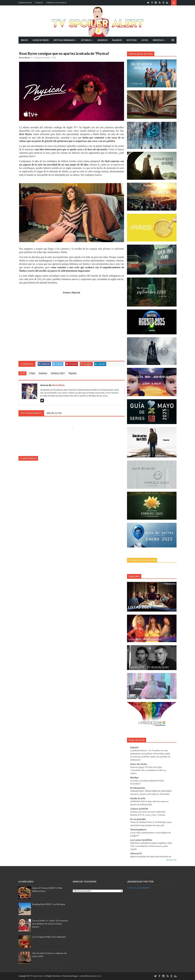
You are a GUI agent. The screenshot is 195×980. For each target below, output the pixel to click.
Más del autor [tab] (54, 413)
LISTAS (145, 40)
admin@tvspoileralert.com (91, 976)
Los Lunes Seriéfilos (141, 840)
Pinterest (72, 364)
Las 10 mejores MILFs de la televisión (49, 937)
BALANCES (117, 40)
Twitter (58, 364)
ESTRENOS (86, 40)
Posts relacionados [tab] (31, 413)
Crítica (32, 373)
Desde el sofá (138, 798)
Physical (72, 373)
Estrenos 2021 (58, 373)
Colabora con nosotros (56, 3)
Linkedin (100, 364)
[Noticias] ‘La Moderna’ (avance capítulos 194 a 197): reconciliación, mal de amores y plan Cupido (151, 846)
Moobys (134, 778)
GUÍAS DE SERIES (41, 40)
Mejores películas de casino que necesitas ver (151, 857)
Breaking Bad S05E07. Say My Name (49, 904)
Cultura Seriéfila (139, 809)
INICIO (24, 40)
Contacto (39, 3)
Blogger (75, 976)
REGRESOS (103, 40)
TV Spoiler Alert (37, 976)
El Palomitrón (138, 788)
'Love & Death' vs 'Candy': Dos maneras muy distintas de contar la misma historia (50, 924)
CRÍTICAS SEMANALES (64, 40)
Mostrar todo (171, 860)
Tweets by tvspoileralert (138, 888)
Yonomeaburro (138, 830)
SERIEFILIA (158, 40)
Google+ (86, 364)
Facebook (44, 364)
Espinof (134, 747)
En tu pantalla (138, 819)
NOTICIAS (132, 40)
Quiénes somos (25, 3)
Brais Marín (25, 58)
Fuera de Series (139, 764)
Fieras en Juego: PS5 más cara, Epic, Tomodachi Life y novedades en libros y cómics (148, 770)
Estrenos (43, 373)
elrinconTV (136, 854)
